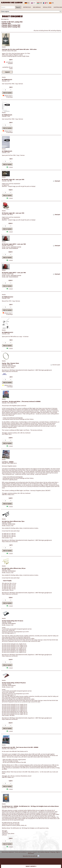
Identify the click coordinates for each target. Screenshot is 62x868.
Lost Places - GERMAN (8, 462)
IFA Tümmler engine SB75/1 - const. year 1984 (14, 273)
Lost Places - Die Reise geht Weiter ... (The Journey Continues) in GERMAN (21, 402)
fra (45, 3)
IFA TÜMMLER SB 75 (7, 80)
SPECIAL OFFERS (47, 7)
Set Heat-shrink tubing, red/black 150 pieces (14, 683)
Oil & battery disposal (44, 852)
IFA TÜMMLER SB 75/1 (8, 297)
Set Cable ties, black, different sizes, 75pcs (13, 521)
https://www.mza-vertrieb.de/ (10, 371)
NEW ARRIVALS (37, 7)
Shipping (53, 852)
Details (4, 47)
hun (39, 3)
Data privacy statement (8, 852)
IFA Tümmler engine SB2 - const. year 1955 (13, 180)
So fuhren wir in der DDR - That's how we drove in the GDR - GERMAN (20, 747)
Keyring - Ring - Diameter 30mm (10, 363)
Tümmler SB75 (6, 24)
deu (27, 3)
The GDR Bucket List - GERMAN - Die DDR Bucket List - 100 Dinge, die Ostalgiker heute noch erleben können (30, 806)
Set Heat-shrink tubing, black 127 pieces (13, 621)
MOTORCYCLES (27, 7)
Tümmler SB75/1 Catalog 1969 (11, 25)
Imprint (35, 852)
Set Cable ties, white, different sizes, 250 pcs (14, 568)
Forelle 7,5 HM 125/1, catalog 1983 (12, 22)
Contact (30, 852)
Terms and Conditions (21, 852)
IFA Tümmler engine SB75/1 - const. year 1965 (14, 244)
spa (51, 3)
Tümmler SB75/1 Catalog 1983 (11, 27)
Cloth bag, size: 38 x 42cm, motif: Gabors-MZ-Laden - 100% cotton (19, 49)
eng (33, 3)
